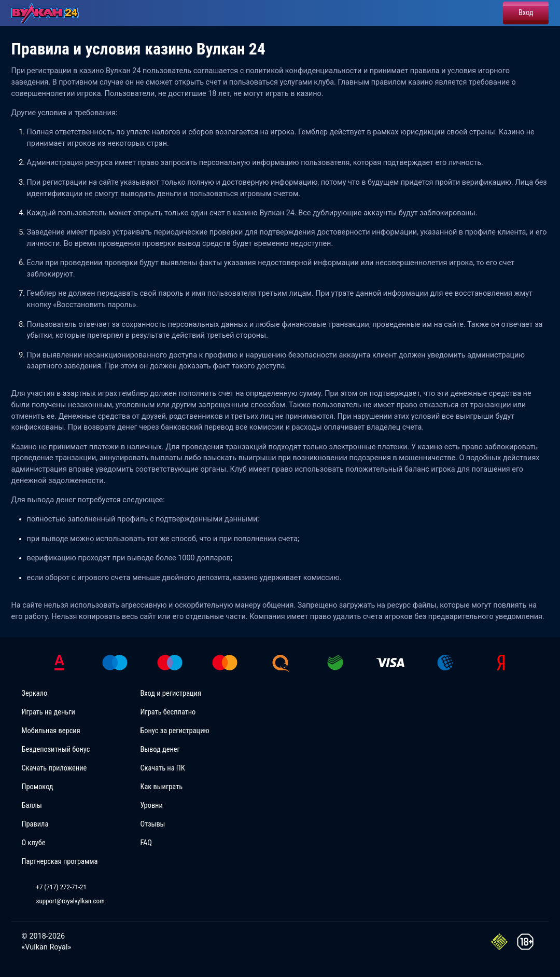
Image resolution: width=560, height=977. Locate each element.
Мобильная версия (51, 731)
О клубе (34, 843)
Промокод (38, 787)
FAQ (146, 843)
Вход (526, 13)
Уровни (151, 806)
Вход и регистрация (171, 693)
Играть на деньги (48, 712)
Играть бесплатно (168, 712)
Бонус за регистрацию (174, 731)
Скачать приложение (54, 768)
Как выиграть (161, 787)
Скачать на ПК (162, 768)
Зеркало (35, 693)
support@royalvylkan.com (71, 901)
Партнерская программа (60, 862)
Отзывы (152, 824)
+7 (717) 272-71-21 (61, 887)
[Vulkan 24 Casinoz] (48, 13)
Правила (35, 824)
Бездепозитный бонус (56, 749)
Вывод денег (160, 749)
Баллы (32, 806)
